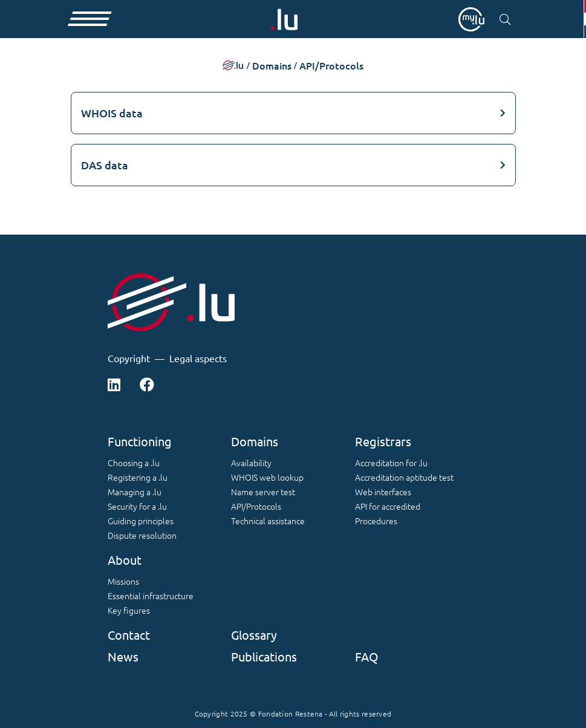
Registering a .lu (138, 477)
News (123, 656)
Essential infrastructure (151, 596)
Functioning (140, 441)
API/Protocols (256, 506)
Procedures (376, 521)
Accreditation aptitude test (404, 477)
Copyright (129, 358)
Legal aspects (198, 358)
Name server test (263, 492)
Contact (129, 635)
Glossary (254, 635)
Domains (255, 441)
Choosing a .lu (134, 463)
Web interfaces (383, 492)
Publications (264, 656)
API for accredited (388, 506)
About (125, 560)
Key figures (129, 610)
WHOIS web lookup (267, 477)
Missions (123, 581)
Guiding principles (141, 521)
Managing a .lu (135, 492)
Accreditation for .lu (391, 463)
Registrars (383, 441)
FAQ (367, 656)
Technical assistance (268, 521)
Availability (251, 463)
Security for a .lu (137, 506)
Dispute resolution (142, 535)
